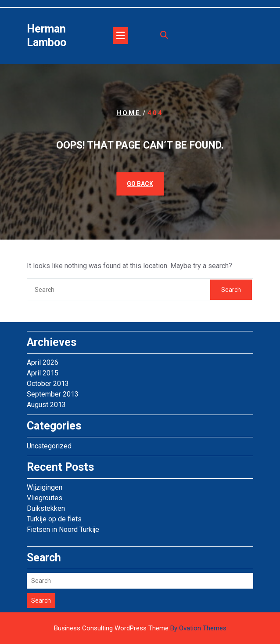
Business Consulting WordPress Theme (140, 628)
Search (231, 290)
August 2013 (46, 405)
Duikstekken (46, 508)
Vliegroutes (45, 498)
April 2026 (43, 362)
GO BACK (140, 184)
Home (129, 113)
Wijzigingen (45, 487)
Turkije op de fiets (54, 519)
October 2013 (48, 384)
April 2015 (43, 373)
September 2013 (53, 394)
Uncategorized (49, 446)
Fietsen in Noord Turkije (63, 529)
